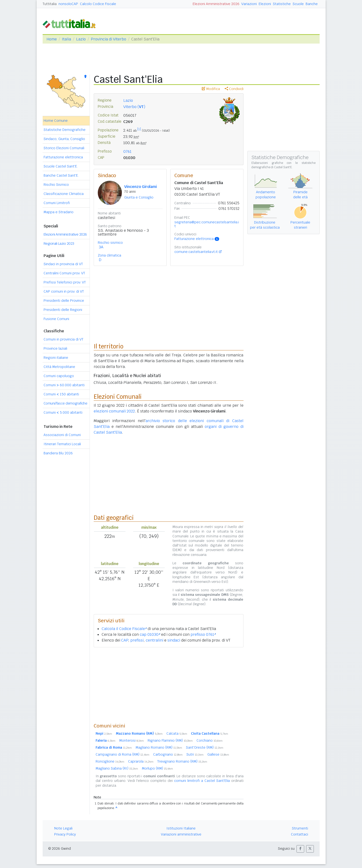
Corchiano (210, 740)
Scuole (298, 4)
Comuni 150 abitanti (61, 394)
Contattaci (299, 834)
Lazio (81, 39)
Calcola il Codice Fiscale (124, 629)
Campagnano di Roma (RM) (122, 754)
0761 (127, 151)
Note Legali (63, 828)
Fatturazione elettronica (63, 157)
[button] (300, 849)
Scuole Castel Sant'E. (61, 166)
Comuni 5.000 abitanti (63, 412)
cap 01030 (150, 634)
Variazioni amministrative (181, 834)
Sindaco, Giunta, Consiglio (64, 139)
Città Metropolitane (59, 367)
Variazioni (249, 4)
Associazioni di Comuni (62, 435)
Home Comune (56, 121)
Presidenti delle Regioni (63, 310)
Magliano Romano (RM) (159, 747)
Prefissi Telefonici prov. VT (65, 282)
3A (101, 247)
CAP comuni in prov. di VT (64, 291)
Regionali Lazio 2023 (59, 244)
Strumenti (300, 828)
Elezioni (265, 4)
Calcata (177, 733)
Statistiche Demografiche (65, 130)
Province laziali (55, 348)
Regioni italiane (56, 358)
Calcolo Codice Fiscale (98, 4)
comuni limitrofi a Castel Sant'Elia (202, 781)
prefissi (137, 640)
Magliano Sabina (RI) (117, 768)
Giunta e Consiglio (139, 197)
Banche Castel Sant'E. (61, 175)
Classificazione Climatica (64, 194)
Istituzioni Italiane (181, 828)
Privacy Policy (65, 834)
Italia (66, 39)
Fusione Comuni (56, 319)
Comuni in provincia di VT (63, 339)
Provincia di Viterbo (109, 39)
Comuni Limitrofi (57, 203)
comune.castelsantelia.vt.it (196, 252)
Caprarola (141, 761)
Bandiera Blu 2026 (58, 453)
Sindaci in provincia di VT (63, 264)
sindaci (174, 640)
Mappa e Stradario (59, 212)
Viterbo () (134, 107)
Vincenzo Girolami (141, 187)
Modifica (211, 89)
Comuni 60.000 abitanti (64, 385)
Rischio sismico (110, 243)
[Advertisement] (169, 685)
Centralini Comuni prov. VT (64, 273)
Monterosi (132, 740)
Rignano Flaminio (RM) (170, 740)
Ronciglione (110, 761)
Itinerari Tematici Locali (62, 444)
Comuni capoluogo (59, 376)
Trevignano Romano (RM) (182, 761)
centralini (155, 640)
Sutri (195, 754)
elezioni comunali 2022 (114, 411)
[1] (139, 129)
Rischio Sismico (56, 185)
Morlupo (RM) (157, 768)
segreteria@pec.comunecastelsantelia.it (207, 224)
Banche (312, 4)
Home (52, 39)
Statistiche (282, 4)
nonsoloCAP (68, 4)
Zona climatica (109, 255)
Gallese (218, 754)
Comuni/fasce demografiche (66, 403)
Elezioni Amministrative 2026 (216, 4)
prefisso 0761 (203, 634)
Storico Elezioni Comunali (64, 148)
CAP (125, 640)
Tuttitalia (50, 4)
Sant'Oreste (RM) (205, 747)
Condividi (234, 89)
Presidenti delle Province (64, 301)
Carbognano (168, 754)
